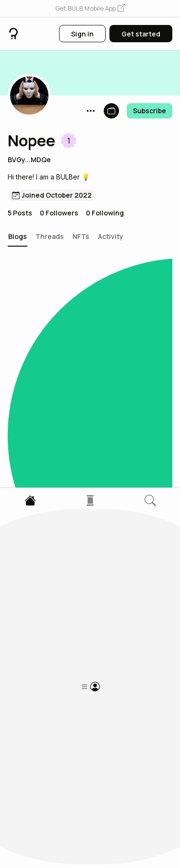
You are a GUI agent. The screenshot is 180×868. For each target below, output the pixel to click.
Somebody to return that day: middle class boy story (65, 435)
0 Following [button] (105, 213)
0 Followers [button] (59, 213)
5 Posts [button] (20, 213)
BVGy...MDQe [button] (29, 160)
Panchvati (31, 336)
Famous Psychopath (54, 639)
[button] (90, 9)
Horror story (36, 731)
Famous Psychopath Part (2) (66, 540)
